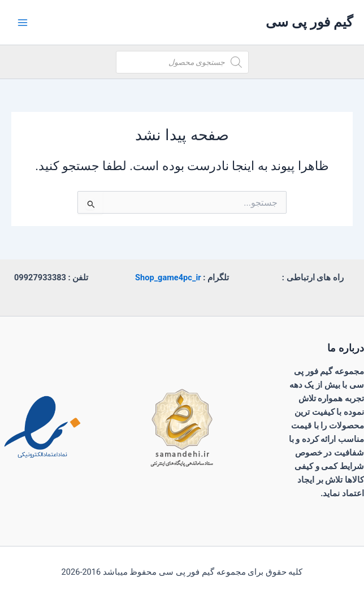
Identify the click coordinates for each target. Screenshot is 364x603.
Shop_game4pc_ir (168, 277)
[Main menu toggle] (23, 22)
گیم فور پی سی (309, 22)
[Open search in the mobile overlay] (182, 62)
